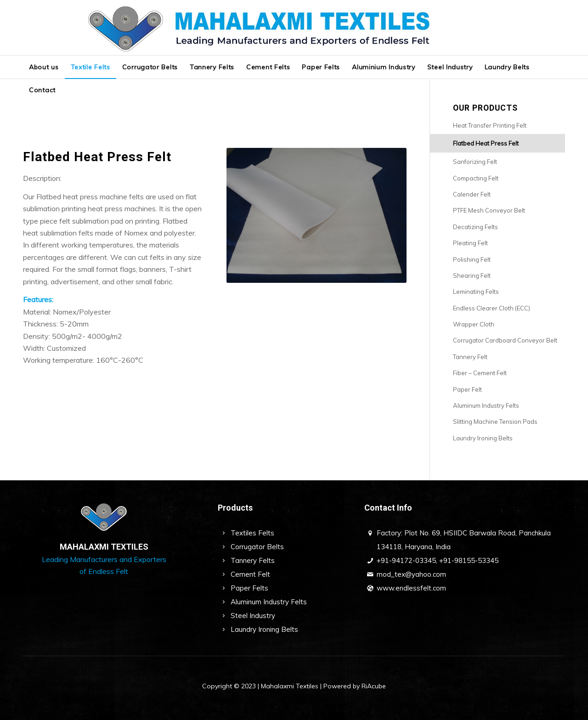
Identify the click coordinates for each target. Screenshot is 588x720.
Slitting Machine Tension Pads (495, 422)
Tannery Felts (253, 560)
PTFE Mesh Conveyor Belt (489, 210)
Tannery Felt (470, 357)
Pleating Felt (470, 243)
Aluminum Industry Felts (486, 405)
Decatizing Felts (475, 227)
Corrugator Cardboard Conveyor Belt (505, 340)
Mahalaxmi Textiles (290, 686)
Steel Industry (253, 616)
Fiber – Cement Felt (480, 373)
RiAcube (374, 686)
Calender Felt (472, 194)
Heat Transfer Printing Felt (490, 125)
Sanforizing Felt (475, 162)
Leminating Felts (476, 292)
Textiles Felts (252, 533)
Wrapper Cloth (474, 324)
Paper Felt (467, 389)
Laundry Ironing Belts (483, 438)
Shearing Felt (472, 276)
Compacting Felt (476, 178)
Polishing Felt (472, 259)
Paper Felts (249, 588)
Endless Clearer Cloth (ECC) (492, 308)
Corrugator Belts (257, 547)
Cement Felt (250, 574)
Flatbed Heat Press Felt (486, 143)
